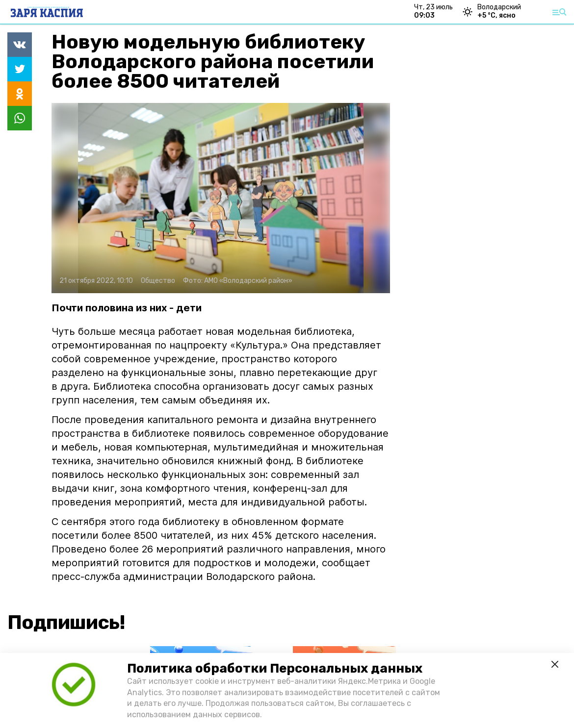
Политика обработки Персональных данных (275, 668)
